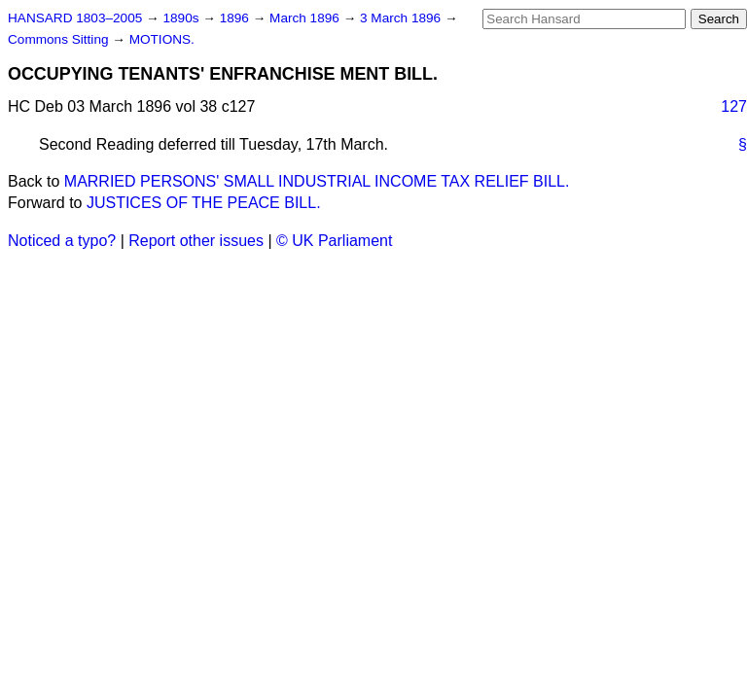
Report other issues (196, 241)
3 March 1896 (402, 18)
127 (734, 106)
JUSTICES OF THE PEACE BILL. (204, 203)
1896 (236, 18)
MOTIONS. (162, 39)
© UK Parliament (334, 241)
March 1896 (306, 18)
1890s (182, 18)
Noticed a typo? (62, 241)
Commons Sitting (60, 39)
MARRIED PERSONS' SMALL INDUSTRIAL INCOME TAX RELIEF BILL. (317, 181)
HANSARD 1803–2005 (75, 18)
